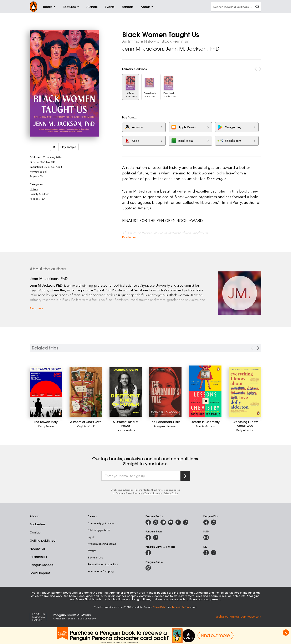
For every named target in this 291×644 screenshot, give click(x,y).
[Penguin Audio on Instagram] (148, 568)
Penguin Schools (42, 565)
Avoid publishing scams (102, 544)
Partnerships (38, 557)
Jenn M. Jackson (143, 49)
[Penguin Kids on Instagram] (214, 522)
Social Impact (40, 573)
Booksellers (37, 524)
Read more (129, 237)
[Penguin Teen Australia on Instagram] (156, 537)
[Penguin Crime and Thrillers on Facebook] (148, 553)
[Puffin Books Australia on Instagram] (206, 537)
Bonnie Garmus (205, 426)
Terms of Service (181, 607)
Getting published (43, 541)
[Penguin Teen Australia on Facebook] (148, 537)
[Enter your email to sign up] (141, 476)
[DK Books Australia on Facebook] (206, 553)
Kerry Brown (46, 426)
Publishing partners (99, 530)
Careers (92, 516)
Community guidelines (101, 523)
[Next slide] (258, 348)
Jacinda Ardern (126, 430)
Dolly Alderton (245, 430)
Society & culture (40, 194)
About (34, 516)
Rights (91, 537)
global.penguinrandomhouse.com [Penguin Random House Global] (238, 616)
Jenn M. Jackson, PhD (193, 49)
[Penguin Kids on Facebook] (206, 522)
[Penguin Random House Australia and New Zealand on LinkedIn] (178, 522)
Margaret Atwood (165, 426)
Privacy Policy (171, 493)
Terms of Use (152, 493)
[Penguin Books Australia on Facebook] (148, 522)
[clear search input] (257, 7)
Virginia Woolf (86, 426)
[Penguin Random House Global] (41, 616)
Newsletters (38, 549)
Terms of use (95, 557)
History (34, 189)
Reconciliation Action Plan (103, 564)
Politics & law (37, 199)
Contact (36, 532)
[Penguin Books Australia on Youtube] (171, 522)
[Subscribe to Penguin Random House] (185, 476)
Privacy (92, 551)
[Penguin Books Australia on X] (163, 522)
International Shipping (101, 571)
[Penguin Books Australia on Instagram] (156, 522)
